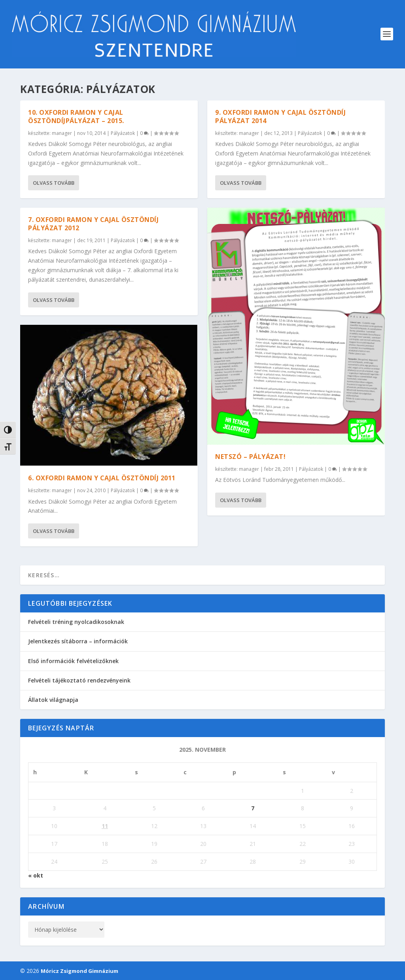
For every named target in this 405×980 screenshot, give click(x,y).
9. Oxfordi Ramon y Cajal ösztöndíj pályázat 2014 (280, 117)
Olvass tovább (54, 183)
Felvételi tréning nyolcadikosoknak (76, 622)
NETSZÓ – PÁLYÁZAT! (250, 456)
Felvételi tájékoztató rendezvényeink (79, 680)
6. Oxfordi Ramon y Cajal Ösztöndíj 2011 (102, 478)
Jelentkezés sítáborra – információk (78, 641)
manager (62, 133)
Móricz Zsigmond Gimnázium (79, 971)
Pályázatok (123, 133)
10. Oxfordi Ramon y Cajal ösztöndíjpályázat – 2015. (76, 117)
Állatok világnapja (53, 700)
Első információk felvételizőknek (73, 661)
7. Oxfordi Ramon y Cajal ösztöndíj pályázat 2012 (93, 224)
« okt (36, 875)
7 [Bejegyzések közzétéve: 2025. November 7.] (253, 808)
